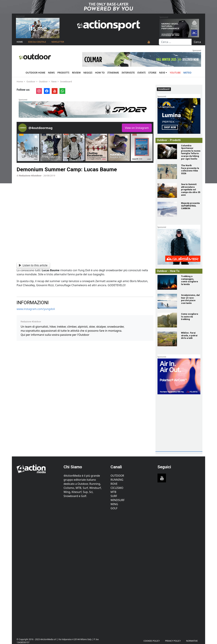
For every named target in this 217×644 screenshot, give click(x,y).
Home (20, 42)
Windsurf (118, 500)
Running (117, 480)
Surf (114, 496)
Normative (192, 641)
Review (76, 73)
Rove (114, 484)
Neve (162, 73)
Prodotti (63, 73)
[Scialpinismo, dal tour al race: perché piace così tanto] (167, 301)
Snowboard (66, 81)
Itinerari (113, 73)
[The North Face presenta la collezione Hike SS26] (167, 172)
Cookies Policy (152, 641)
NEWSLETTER (58, 42)
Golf (114, 508)
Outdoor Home (35, 73)
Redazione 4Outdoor (30, 176)
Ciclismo (117, 488)
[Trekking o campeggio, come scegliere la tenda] (167, 282)
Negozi (88, 73)
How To (100, 73)
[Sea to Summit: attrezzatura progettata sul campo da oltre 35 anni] (167, 190)
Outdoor (31, 81)
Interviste (128, 73)
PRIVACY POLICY (173, 641)
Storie (152, 73)
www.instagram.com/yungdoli (36, 309)
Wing (114, 504)
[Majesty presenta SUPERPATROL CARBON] (167, 209)
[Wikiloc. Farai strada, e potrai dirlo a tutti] (167, 339)
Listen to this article (33, 265)
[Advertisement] (182, 428)
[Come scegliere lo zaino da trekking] (167, 320)
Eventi (142, 73)
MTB (113, 492)
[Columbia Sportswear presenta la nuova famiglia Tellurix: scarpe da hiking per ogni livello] (167, 152)
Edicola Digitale (37, 42)
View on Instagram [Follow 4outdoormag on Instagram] (137, 128)
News (51, 73)
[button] (28, 147)
